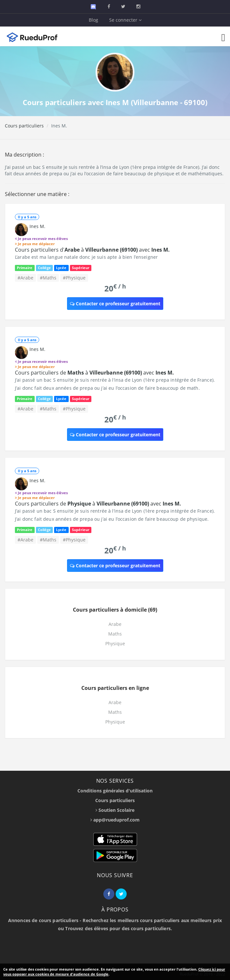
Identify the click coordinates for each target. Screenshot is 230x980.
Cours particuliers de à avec (94, 373)
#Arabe (25, 278)
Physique (115, 643)
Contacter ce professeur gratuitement (115, 304)
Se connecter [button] (125, 20)
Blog (93, 20)
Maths (115, 634)
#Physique (74, 278)
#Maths (48, 278)
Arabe (115, 624)
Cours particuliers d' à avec (92, 250)
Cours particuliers (24, 126)
